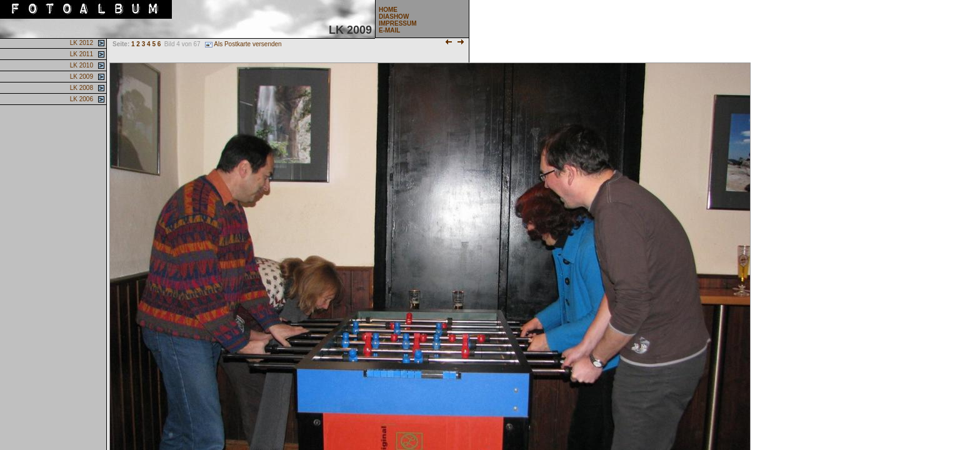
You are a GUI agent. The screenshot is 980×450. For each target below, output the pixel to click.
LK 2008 (81, 88)
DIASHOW (394, 17)
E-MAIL (389, 30)
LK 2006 (81, 99)
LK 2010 (81, 65)
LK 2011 (81, 54)
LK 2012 (81, 43)
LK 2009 (81, 77)
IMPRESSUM (398, 23)
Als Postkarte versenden (243, 44)
